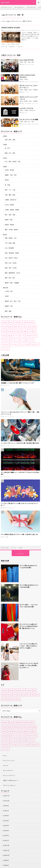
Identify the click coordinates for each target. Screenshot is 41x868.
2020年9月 (6, 860)
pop (36, 30)
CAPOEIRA (9, 30)
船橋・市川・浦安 (29, 122)
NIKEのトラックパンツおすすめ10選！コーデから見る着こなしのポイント (29, 666)
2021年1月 (6, 841)
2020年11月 (6, 850)
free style (15, 30)
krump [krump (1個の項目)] (10, 331)
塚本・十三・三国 (10, 190)
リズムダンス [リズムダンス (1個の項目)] (35, 344)
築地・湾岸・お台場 (11, 268)
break (4, 30)
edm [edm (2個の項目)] (35, 690)
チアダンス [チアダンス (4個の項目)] (5, 340)
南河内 (26, 79)
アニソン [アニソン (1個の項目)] (15, 336)
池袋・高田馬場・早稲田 (12, 253)
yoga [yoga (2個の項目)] (9, 336)
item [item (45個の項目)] (15, 695)
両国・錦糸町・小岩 (11, 238)
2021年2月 (6, 835)
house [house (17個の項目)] (21, 327)
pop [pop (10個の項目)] (20, 331)
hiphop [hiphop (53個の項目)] (16, 327)
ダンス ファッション (8, 416)
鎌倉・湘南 (8, 311)
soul (38, 82)
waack (32, 64)
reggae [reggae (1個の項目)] (25, 331)
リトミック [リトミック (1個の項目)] (5, 349)
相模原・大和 (9, 306)
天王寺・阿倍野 (9, 205)
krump (33, 30)
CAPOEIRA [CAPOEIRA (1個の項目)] (18, 322)
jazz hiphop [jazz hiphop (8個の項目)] (33, 327)
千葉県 (21, 122)
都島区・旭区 (9, 220)
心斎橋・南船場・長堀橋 (13, 44)
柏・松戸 (7, 148)
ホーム (5, 756)
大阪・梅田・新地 (10, 195)
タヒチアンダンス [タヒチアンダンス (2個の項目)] (32, 336)
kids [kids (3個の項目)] (33, 695)
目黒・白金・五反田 (11, 263)
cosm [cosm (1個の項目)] (23, 690)
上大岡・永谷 (9, 291)
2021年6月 (6, 816)
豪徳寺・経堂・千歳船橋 (31, 90)
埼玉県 (5, 158)
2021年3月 (6, 831)
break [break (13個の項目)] (11, 322)
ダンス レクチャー (8, 770)
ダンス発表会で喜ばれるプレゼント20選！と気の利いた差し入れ (19, 534)
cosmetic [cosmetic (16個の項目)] (29, 690)
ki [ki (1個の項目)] (29, 695)
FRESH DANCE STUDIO (11, 28)
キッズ (33, 103)
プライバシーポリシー (9, 785)
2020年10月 (6, 855)
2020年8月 (6, 865)
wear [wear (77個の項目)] (18, 699)
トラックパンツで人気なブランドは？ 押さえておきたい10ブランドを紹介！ (28, 646)
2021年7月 (6, 811)
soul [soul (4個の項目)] (30, 331)
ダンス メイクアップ (9, 775)
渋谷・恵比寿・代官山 (11, 258)
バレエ (27, 92)
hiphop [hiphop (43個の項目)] (4, 695)
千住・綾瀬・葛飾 (10, 243)
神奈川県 (5, 288)
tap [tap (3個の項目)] (34, 331)
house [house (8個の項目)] (10, 695)
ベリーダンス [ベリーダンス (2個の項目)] (15, 344)
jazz (30, 30)
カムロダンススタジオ (26, 108)
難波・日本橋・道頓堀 (11, 230)
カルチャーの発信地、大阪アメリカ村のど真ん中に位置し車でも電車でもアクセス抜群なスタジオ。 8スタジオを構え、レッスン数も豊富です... (30, 36)
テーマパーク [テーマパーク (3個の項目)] (15, 340)
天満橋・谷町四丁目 (30, 110)
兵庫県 (5, 136)
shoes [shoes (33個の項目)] (13, 699)
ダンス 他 (5, 537)
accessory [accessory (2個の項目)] (5, 690)
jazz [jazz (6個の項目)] (19, 695)
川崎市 (7, 296)
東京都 (21, 90)
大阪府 (3, 44)
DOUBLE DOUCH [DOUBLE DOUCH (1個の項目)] (29, 322)
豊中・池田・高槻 (29, 62)
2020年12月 (6, 845)
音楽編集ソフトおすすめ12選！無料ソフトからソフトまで (18, 383)
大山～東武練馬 (9, 248)
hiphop (23, 30)
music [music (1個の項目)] (4, 699)
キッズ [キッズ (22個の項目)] (22, 336)
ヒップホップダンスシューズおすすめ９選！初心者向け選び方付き (20, 443)
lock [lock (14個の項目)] (15, 331)
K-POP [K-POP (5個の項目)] (4, 331)
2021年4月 (6, 826)
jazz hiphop (28, 103)
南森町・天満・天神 (11, 175)
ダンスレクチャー (19, 7)
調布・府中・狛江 (10, 278)
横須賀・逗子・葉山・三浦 (13, 301)
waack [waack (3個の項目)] (4, 336)
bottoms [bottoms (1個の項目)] (12, 690)
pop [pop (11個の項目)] (9, 699)
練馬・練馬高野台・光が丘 (13, 273)
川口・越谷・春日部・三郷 (13, 162)
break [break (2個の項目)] (18, 690)
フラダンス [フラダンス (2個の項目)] (5, 344)
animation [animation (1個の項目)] (5, 322)
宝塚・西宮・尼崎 (10, 140)
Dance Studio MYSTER (27, 60)
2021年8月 (6, 806)
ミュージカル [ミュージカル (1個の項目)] (25, 344)
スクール (5, 766)
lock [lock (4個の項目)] (37, 695)
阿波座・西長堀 (9, 225)
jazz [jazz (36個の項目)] (27, 327)
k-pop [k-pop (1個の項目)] (24, 695)
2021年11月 (6, 796)
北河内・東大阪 (9, 170)
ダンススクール (31, 7)
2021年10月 (6, 801)
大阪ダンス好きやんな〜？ (11, 780)
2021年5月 (6, 821)
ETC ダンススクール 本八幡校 (29, 120)
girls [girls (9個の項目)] (10, 327)
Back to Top (20, 554)
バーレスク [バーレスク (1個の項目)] (31, 340)
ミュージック (6, 385)
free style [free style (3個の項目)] (4, 327)
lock (29, 64)
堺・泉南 (7, 185)
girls (20, 30)
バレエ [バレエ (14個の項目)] (23, 340)
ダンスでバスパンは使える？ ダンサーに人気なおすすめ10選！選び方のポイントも (29, 626)
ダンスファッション (6, 7)
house (27, 30)
